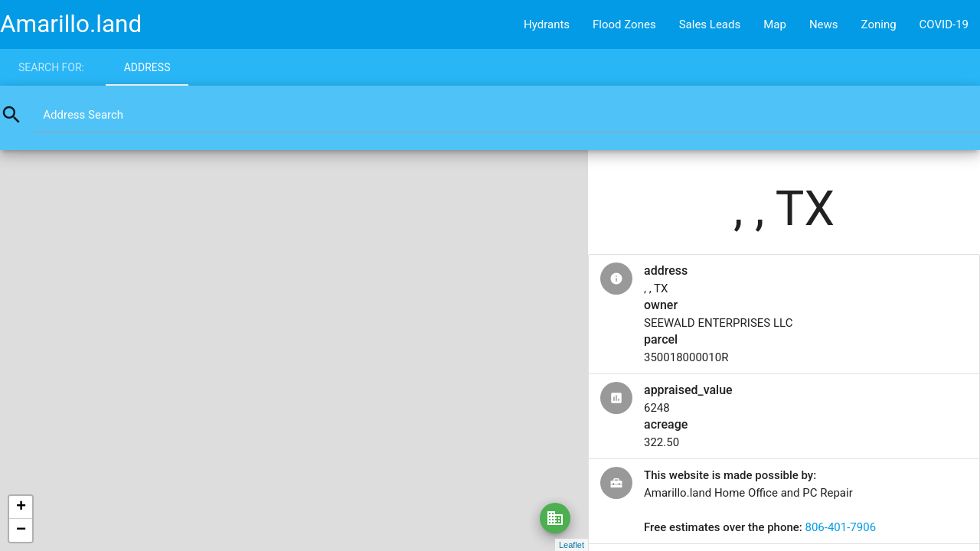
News (824, 24)
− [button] (21, 530)
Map (775, 24)
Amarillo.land (71, 24)
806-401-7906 (840, 527)
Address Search (83, 115)
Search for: (51, 67)
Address (147, 67)
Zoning (879, 24)
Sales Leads (710, 24)
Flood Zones (624, 24)
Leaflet (572, 545)
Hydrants (547, 24)
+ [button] (21, 507)
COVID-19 (944, 24)
